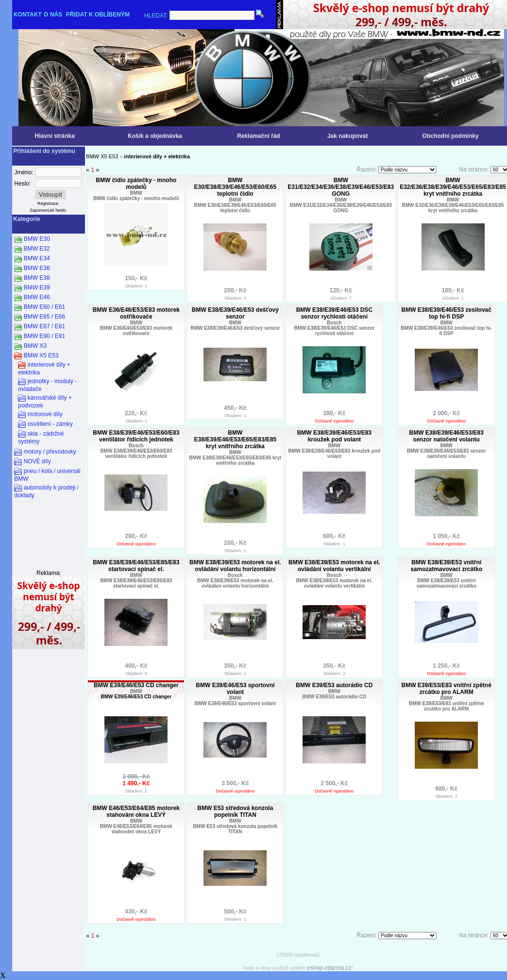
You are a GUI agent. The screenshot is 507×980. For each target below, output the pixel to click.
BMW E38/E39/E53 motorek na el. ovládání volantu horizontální (235, 566)
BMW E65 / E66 (44, 317)
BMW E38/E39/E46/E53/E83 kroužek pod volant (334, 436)
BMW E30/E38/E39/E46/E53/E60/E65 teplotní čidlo (235, 187)
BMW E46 (37, 297)
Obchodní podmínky (451, 136)
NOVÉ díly (37, 461)
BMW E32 (37, 249)
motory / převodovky (50, 452)
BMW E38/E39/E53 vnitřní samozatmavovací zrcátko (446, 566)
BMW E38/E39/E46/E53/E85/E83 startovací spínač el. (136, 566)
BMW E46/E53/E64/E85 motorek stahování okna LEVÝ (136, 811)
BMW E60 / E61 (44, 307)
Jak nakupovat (347, 136)
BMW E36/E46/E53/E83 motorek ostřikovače (136, 313)
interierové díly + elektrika (157, 156)
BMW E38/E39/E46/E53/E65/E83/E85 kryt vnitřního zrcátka (235, 439)
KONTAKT (28, 15)
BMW (136, 193)
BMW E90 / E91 (44, 336)
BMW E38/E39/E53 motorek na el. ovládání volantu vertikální (334, 566)
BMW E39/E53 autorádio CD (334, 685)
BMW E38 (37, 278)
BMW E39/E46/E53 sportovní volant (235, 689)
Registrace (48, 203)
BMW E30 (37, 239)
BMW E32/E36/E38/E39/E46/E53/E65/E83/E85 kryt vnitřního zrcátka (453, 187)
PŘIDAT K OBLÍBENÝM (98, 15)
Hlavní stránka (55, 136)
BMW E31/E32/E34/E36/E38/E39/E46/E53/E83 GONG (341, 187)
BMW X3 (35, 346)
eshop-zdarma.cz (329, 968)
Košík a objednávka (155, 136)
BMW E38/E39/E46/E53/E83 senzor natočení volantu (446, 436)
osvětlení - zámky (50, 424)
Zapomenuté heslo (48, 210)
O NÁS (53, 15)
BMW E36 (37, 268)
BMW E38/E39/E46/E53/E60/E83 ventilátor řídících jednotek (136, 436)
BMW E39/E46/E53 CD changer (136, 685)
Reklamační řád (259, 136)
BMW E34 (37, 258)
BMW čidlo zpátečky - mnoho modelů (136, 184)
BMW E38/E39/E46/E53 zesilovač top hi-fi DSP (446, 313)
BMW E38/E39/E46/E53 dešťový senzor (235, 313)
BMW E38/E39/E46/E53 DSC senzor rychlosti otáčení (334, 313)
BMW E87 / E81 (44, 326)
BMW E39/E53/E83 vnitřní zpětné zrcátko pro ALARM (446, 689)
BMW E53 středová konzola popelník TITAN (235, 811)
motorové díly (45, 414)
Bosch (334, 323)
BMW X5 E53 (41, 355)
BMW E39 (37, 287)
